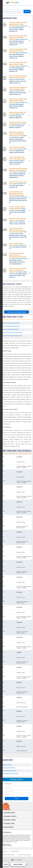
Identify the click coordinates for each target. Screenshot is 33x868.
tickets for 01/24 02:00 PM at (18, 54)
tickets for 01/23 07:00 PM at (18, 40)
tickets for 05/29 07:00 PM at (18, 246)
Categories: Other (9, 824)
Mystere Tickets (7, 765)
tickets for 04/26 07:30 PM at (17, 210)
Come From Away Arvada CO (11, 323)
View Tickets (30, 27)
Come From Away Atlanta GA (11, 326)
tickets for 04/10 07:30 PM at (18, 185)
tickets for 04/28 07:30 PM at (18, 221)
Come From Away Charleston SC (12, 336)
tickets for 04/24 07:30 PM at (18, 197)
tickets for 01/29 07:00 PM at (18, 91)
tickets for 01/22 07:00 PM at (18, 27)
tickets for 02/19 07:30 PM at (18, 125)
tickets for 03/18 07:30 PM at (18, 150)
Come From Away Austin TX (11, 329)
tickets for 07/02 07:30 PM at (18, 259)
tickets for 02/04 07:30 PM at (18, 115)
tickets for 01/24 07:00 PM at (18, 67)
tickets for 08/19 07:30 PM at (18, 273)
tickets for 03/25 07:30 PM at (17, 161)
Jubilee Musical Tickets (9, 771)
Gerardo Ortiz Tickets (9, 768)
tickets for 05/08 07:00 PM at (18, 234)
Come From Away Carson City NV (12, 333)
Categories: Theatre (9, 820)
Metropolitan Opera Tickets (11, 774)
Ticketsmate (13, 3)
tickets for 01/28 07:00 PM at (18, 79)
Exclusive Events (8, 827)
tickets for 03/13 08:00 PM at (18, 137)
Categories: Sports (9, 813)
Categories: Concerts (10, 816)
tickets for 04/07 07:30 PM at (18, 173)
